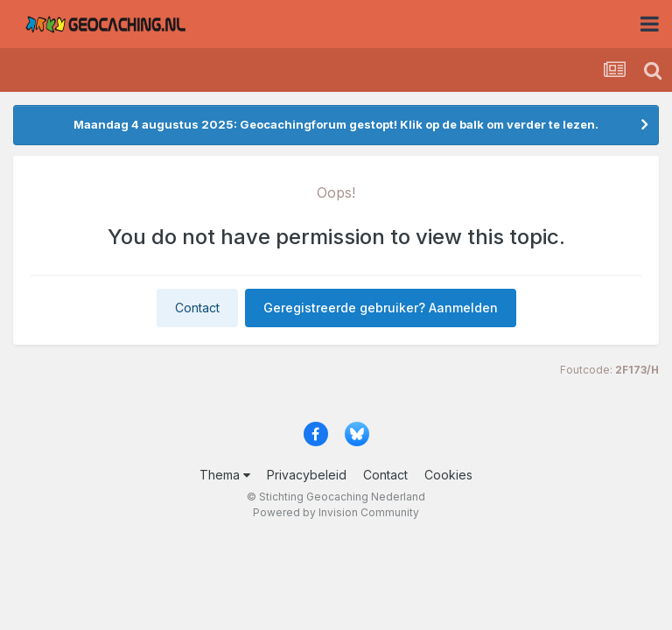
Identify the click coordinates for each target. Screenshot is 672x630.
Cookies (448, 475)
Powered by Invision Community (336, 512)
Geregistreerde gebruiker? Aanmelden (381, 308)
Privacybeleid (307, 475)
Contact (197, 308)
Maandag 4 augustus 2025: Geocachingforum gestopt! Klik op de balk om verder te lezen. (336, 124)
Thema (225, 475)
